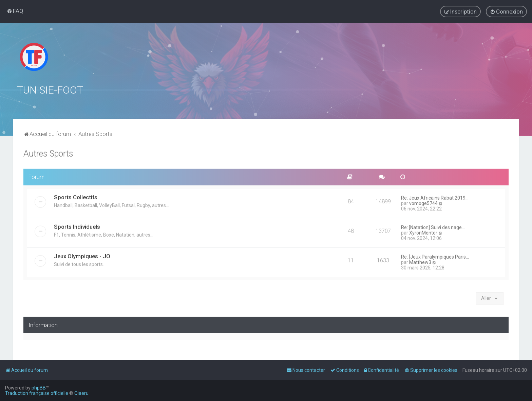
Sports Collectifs (76, 196)
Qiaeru (81, 393)
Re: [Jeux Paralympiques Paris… (435, 256)
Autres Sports (48, 153)
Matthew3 (420, 261)
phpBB (39, 388)
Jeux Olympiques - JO (82, 255)
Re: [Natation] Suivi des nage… (433, 226)
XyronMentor (423, 232)
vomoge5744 (423, 202)
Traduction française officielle (37, 393)
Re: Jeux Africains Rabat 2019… (435, 197)
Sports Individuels (77, 226)
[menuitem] (15, 11)
